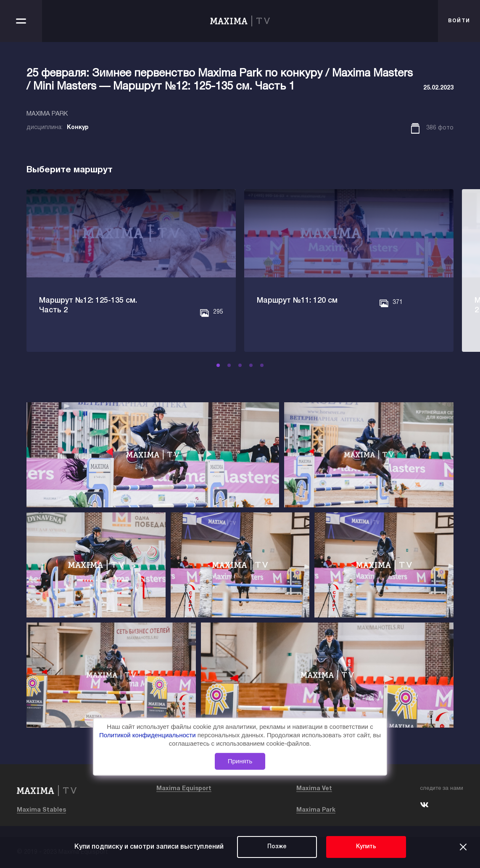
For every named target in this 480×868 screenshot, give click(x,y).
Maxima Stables (41, 810)
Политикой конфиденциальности (148, 735)
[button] (218, 365)
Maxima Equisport (184, 789)
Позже (277, 847)
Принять (240, 761)
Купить (366, 847)
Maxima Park (316, 810)
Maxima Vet (314, 789)
